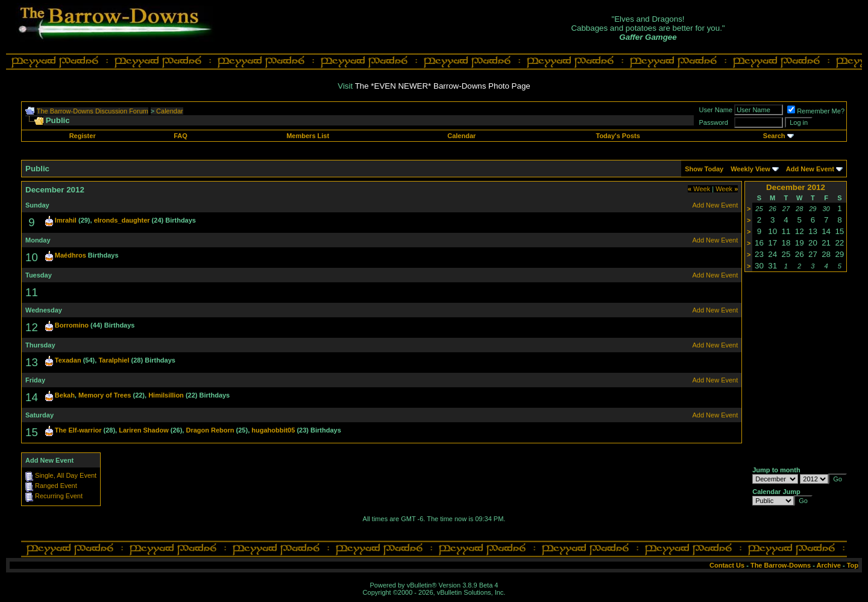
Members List (308, 136)
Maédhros (71, 255)
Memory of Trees (105, 395)
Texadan (68, 360)
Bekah (65, 395)
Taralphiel (114, 360)
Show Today (704, 169)
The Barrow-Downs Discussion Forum (93, 111)
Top (853, 565)
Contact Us (727, 565)
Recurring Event (59, 496)
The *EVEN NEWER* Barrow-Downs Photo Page (443, 86)
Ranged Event (56, 486)
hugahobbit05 (273, 430)
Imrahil (66, 220)
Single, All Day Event (66, 475)
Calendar (170, 111)
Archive (829, 565)
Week (699, 189)
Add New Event (810, 169)
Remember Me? (816, 111)
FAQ (181, 136)
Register (83, 136)
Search (774, 136)
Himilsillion (166, 395)
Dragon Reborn (210, 430)
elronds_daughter (122, 220)
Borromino (72, 325)
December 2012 (796, 187)
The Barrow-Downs (781, 565)
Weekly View (750, 169)
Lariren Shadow (144, 430)
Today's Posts (618, 136)
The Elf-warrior (78, 430)
